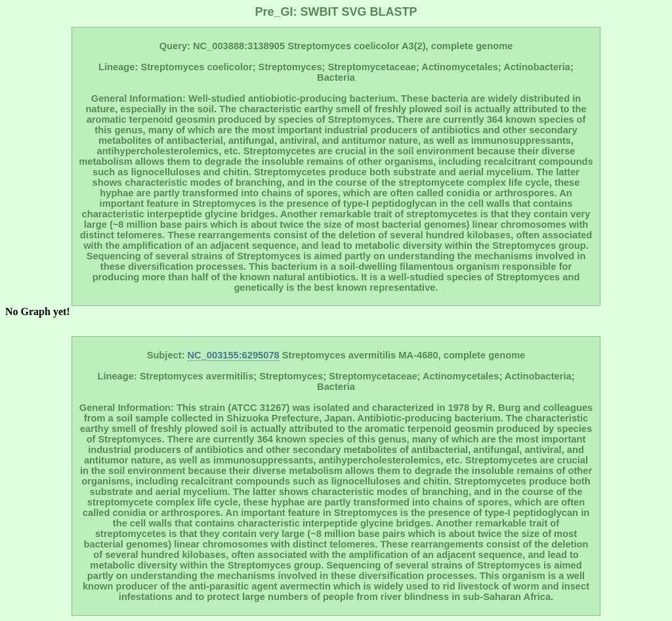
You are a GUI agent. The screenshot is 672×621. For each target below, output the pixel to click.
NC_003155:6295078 (234, 355)
